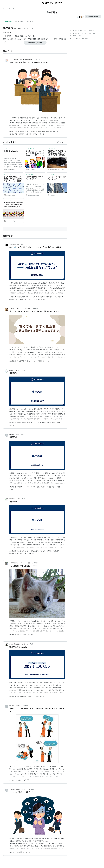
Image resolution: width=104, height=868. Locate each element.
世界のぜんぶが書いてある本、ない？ (20, 789)
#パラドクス (47, 361)
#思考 (24, 423)
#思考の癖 (23, 299)
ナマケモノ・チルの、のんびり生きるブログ (22, 309)
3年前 (23, 370)
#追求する (25, 551)
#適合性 (43, 551)
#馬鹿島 (31, 635)
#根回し (35, 134)
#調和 (49, 423)
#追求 (43, 487)
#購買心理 (41, 299)
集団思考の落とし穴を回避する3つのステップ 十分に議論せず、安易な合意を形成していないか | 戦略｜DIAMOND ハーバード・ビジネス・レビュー (13, 205)
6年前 (33, 789)
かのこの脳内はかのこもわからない (19, 644)
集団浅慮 (8, 36)
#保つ (54, 423)
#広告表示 (41, 297)
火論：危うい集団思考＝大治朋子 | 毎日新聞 (57, 178)
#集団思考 (34, 132)
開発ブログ (92, 33)
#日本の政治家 (14, 132)
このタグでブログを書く (93, 17)
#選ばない (13, 554)
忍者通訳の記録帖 (14, 244)
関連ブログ (30, 22)
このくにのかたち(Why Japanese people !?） (22, 60)
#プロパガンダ (30, 554)
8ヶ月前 (38, 60)
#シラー (20, 635)
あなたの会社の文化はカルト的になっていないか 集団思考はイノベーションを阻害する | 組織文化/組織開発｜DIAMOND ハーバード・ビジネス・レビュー (13, 179)
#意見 (38, 487)
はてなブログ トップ (10, 8)
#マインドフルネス (16, 780)
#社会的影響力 (34, 551)
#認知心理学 (21, 297)
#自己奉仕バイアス (52, 132)
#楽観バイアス (14, 299)
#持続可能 (20, 361)
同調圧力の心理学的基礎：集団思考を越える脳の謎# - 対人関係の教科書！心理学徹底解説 (57, 153)
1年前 (22, 244)
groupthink (7, 32)
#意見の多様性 (22, 696)
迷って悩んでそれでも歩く (17, 706)
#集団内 (20, 487)
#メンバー (38, 423)
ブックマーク (8, 149)
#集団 (19, 423)
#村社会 (29, 134)
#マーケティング (32, 297)
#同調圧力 (22, 134)
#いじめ (12, 852)
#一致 (44, 423)
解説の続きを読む (35, 43)
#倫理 (40, 361)
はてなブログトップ (76, 35)
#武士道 (41, 134)
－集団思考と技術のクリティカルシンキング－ (35, 178)
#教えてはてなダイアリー (36, 696)
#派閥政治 (41, 132)
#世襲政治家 (13, 134)
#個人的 (48, 487)
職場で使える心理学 (15, 370)
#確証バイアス (25, 132)
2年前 (37, 309)
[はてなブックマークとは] (16, 142)
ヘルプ (86, 33)
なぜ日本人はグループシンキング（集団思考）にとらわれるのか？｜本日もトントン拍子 (35, 153)
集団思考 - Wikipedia (11, 151)
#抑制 (59, 423)
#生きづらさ (27, 852)
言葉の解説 (8, 22)
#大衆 (19, 551)
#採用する (20, 554)
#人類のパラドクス (31, 361)
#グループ (30, 423)
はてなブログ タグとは (77, 33)
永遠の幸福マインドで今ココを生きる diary (21, 563)
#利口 (25, 635)
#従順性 (49, 551)
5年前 (36, 563)
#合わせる (13, 425)
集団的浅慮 (19, 36)
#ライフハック (32, 299)
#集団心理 (13, 551)
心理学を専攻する (14, 434)
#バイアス (13, 297)
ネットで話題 (19, 22)
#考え (54, 487)
